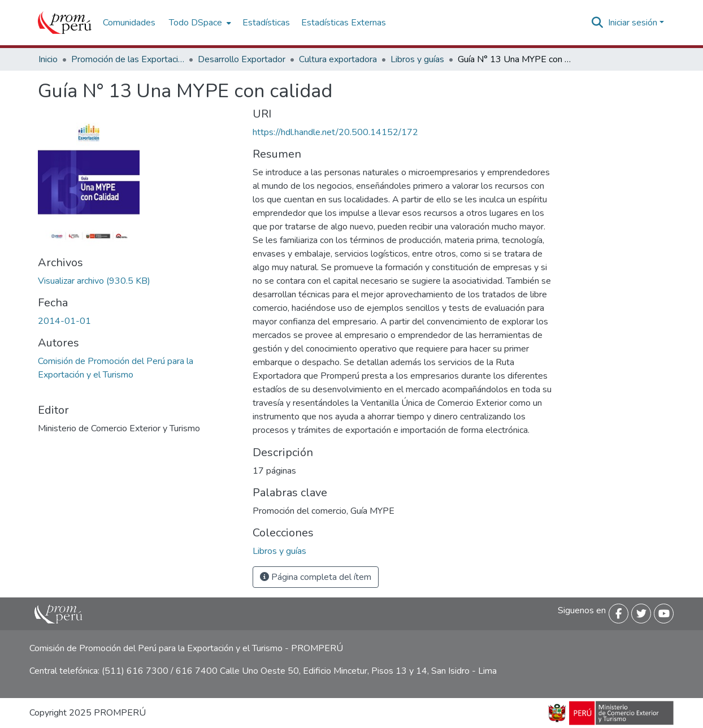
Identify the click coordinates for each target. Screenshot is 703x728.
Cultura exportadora (338, 59)
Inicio (48, 59)
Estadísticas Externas (344, 23)
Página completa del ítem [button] (316, 577)
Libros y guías (417, 59)
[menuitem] (199, 23)
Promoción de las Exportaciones (128, 59)
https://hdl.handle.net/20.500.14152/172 (335, 132)
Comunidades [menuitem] (129, 23)
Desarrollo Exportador (242, 59)
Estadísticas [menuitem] (266, 23)
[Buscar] (598, 23)
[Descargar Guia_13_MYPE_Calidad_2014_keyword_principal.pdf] (94, 281)
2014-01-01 (64, 321)
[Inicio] (65, 23)
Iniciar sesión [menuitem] (633, 23)
